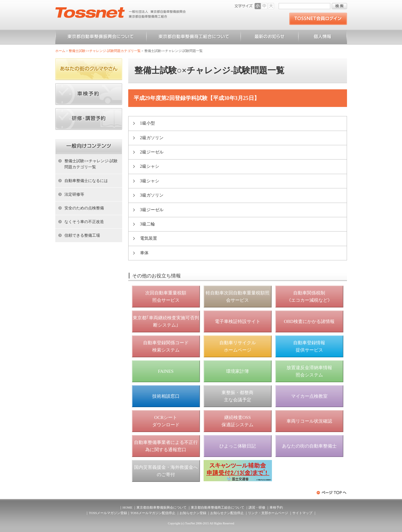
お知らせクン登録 (193, 513)
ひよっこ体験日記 (238, 446)
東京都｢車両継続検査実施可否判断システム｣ (166, 321)
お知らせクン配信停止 (227, 513)
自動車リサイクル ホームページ (238, 346)
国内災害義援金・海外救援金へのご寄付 (166, 471)
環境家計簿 (237, 371)
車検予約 (276, 507)
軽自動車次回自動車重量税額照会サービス (238, 297)
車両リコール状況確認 (309, 421)
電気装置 (149, 238)
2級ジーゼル (152, 152)
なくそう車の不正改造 (84, 222)
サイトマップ (302, 513)
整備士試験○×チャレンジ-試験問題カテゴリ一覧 (105, 51)
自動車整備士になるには (86, 181)
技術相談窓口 (166, 396)
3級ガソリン (152, 195)
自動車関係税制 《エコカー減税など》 (309, 297)
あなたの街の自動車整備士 (309, 446)
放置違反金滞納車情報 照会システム (309, 371)
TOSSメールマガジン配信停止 (153, 513)
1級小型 (148, 123)
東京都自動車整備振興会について (101, 38)
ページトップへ (332, 493)
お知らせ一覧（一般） (270, 38)
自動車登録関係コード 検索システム (166, 346)
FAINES (166, 371)
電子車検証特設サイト (238, 321)
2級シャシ (150, 166)
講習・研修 (257, 507)
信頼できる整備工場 (82, 235)
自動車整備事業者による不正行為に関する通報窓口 (166, 446)
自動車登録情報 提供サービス (309, 346)
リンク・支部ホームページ (268, 513)
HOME (127, 507)
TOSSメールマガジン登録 (108, 513)
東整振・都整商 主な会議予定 (237, 396)
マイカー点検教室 (309, 396)
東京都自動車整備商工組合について (194, 38)
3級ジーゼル (152, 210)
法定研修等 (74, 194)
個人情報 (323, 38)
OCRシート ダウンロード (166, 421)
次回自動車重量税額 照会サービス (166, 297)
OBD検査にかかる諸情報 (309, 321)
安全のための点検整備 (84, 208)
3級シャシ (150, 181)
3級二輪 (148, 224)
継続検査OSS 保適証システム (237, 421)
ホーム (60, 51)
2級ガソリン (152, 138)
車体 (144, 253)
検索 (339, 6)
